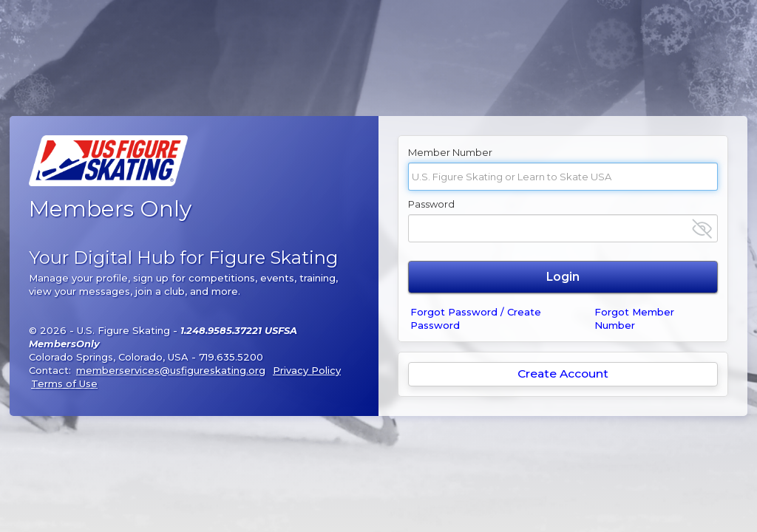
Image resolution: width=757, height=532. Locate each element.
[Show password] (702, 229)
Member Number (450, 152)
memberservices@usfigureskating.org (171, 370)
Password (431, 204)
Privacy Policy (307, 370)
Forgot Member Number (634, 318)
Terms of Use (64, 383)
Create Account (563, 374)
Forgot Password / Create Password (476, 318)
